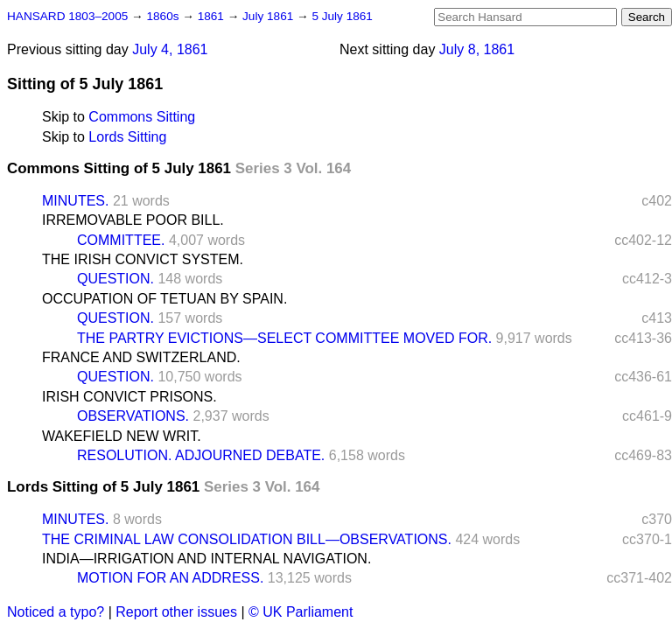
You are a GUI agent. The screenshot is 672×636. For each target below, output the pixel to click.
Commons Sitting (142, 117)
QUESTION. (115, 279)
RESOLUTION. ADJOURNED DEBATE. (201, 455)
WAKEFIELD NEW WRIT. (122, 436)
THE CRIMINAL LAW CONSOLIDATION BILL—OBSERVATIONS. (247, 539)
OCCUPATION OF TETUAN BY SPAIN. (164, 299)
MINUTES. (75, 201)
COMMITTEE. (121, 240)
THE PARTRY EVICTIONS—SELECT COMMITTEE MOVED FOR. (284, 338)
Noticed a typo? (56, 612)
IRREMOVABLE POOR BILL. (133, 220)
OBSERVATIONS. (133, 416)
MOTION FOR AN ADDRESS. (170, 578)
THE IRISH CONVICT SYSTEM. (143, 259)
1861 (213, 16)
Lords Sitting (127, 137)
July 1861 (269, 16)
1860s (164, 16)
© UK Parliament (301, 612)
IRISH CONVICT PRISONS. (129, 397)
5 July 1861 (342, 16)
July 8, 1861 (477, 49)
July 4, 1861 (170, 49)
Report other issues (176, 612)
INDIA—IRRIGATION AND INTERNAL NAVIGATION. (206, 559)
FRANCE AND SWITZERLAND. (141, 357)
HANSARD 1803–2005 (67, 16)
